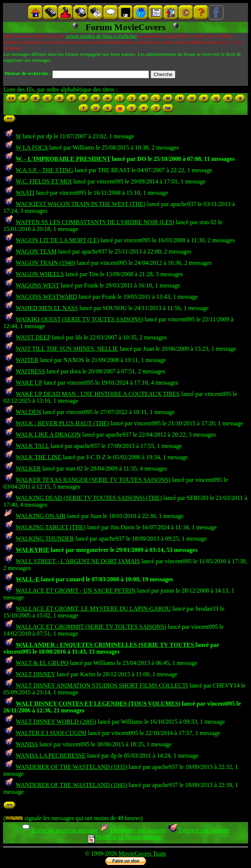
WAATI (25, 193)
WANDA (27, 744)
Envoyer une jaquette (199, 830)
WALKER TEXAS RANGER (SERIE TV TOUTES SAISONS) (93, 480)
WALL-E (28, 579)
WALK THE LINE (39, 457)
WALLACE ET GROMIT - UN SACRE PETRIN (76, 591)
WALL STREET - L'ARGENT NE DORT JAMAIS (78, 561)
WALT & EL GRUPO (42, 663)
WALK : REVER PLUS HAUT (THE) (62, 423)
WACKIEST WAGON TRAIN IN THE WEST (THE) (81, 204)
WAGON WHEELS (40, 274)
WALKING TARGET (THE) (51, 527)
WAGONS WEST (37, 285)
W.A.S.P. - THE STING (44, 170)
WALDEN (29, 412)
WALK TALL (33, 446)
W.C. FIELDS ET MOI (44, 181)
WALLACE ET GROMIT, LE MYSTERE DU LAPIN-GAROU (93, 609)
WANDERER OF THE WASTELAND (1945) (71, 785)
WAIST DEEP (33, 337)
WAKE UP (29, 383)
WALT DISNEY (36, 674)
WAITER (27, 360)
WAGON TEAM (36, 251)
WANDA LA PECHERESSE (51, 756)
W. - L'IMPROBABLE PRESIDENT (63, 159)
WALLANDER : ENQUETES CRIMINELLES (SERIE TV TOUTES (106, 645)
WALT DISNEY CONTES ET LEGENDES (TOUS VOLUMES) (98, 704)
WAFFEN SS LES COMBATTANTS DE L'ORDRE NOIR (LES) (95, 222)
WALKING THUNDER (45, 539)
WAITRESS (30, 371)
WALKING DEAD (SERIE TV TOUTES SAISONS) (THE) (89, 498)
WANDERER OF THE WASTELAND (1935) (71, 767)
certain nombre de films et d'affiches (101, 36)
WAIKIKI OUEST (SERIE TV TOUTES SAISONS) (80, 319)
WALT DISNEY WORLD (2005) (56, 722)
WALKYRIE (33, 550)
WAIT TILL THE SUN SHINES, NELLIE (67, 349)
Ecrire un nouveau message (59, 830)
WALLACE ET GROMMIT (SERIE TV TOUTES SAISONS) (91, 627)
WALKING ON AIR (41, 516)
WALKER (28, 468)
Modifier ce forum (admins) (125, 837)
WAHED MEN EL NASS (47, 308)
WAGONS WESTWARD (46, 297)
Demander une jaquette (133, 830)
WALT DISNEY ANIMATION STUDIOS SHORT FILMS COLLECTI (102, 685)
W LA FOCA (32, 147)
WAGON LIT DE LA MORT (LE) (57, 240)
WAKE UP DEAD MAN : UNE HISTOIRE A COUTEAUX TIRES (98, 394)
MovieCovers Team (142, 853)
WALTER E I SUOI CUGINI (51, 733)
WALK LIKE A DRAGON (48, 435)
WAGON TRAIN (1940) (46, 263)
